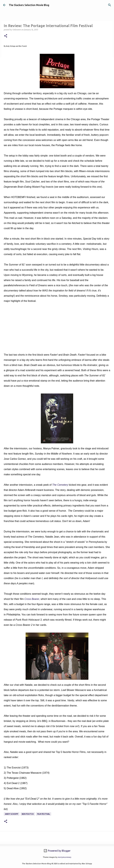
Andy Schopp (12, 814)
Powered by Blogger (57, 851)
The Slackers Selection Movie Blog (29, 5)
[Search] (110, 5)
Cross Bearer (32, 599)
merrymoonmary (65, 857)
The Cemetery (60, 485)
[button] (6, 36)
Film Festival (44, 814)
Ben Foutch (28, 814)
